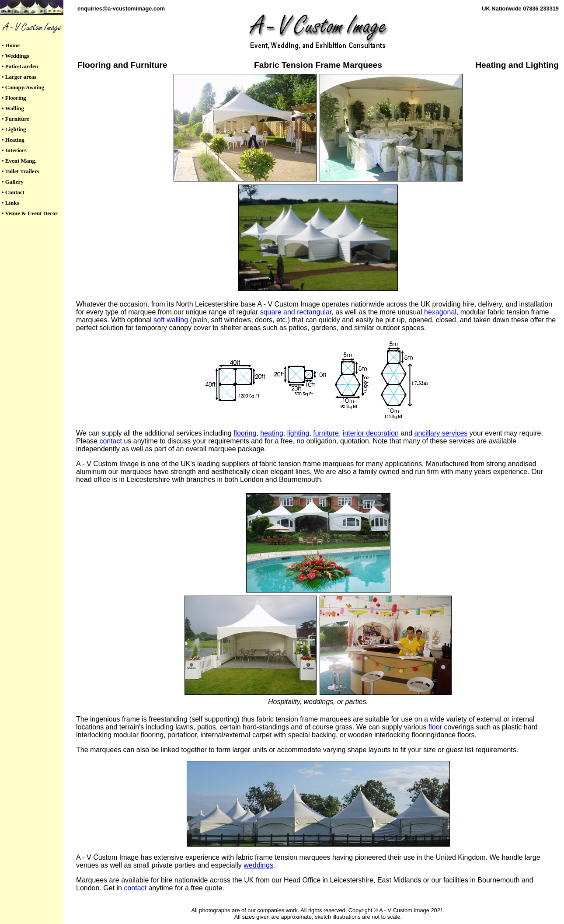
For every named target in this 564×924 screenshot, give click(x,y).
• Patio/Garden (20, 66)
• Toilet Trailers (21, 171)
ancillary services (441, 433)
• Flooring (14, 98)
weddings (258, 865)
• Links (10, 203)
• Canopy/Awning (23, 87)
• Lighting (14, 129)
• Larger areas (19, 77)
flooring (245, 433)
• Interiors (14, 150)
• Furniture (15, 119)
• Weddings (15, 56)
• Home (11, 45)
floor (435, 727)
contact (111, 441)
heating (272, 433)
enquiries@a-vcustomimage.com (121, 9)
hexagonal (440, 312)
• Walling (13, 108)
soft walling (171, 320)
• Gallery (13, 182)
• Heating (13, 140)
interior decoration (371, 433)
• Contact (13, 192)
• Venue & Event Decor (30, 213)
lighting (298, 433)
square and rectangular (296, 312)
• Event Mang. (19, 161)
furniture (326, 433)
